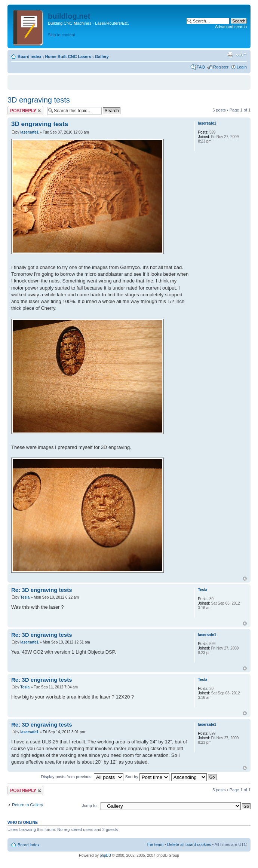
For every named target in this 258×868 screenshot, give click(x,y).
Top (245, 579)
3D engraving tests (39, 100)
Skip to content (62, 35)
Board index (30, 56)
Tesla (25, 597)
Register (221, 67)
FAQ (201, 67)
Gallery (102, 56)
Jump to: (90, 806)
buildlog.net (69, 16)
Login (242, 67)
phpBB (105, 855)
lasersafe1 (29, 132)
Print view (230, 55)
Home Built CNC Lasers (68, 56)
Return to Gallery (27, 805)
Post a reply (25, 111)
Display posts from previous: (82, 777)
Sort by (147, 777)
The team (155, 844)
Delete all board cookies (189, 844)
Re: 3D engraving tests (42, 590)
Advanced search (231, 27)
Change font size (241, 55)
